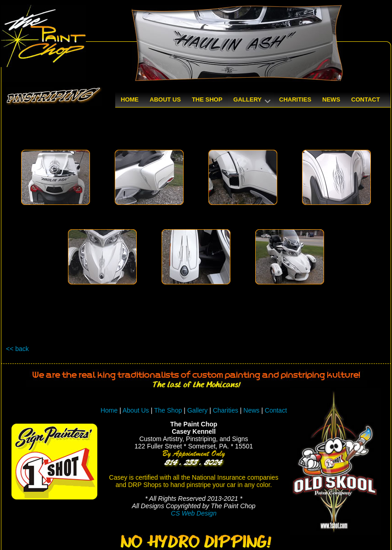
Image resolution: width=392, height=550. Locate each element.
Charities (226, 410)
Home (109, 410)
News (251, 410)
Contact (276, 410)
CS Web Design (193, 513)
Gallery (197, 410)
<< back (17, 349)
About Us (136, 410)
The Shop (169, 410)
